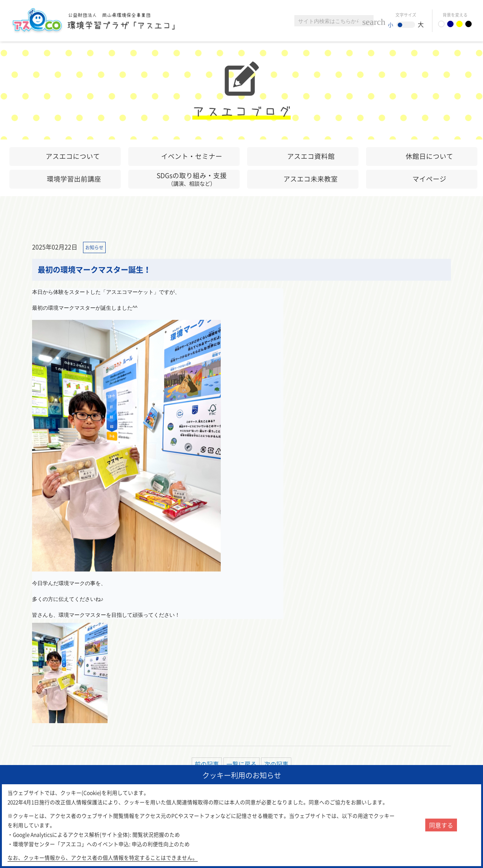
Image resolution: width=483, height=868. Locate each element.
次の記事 (276, 764)
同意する (441, 825)
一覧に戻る (241, 764)
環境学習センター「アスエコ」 (97, 21)
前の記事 (207, 764)
